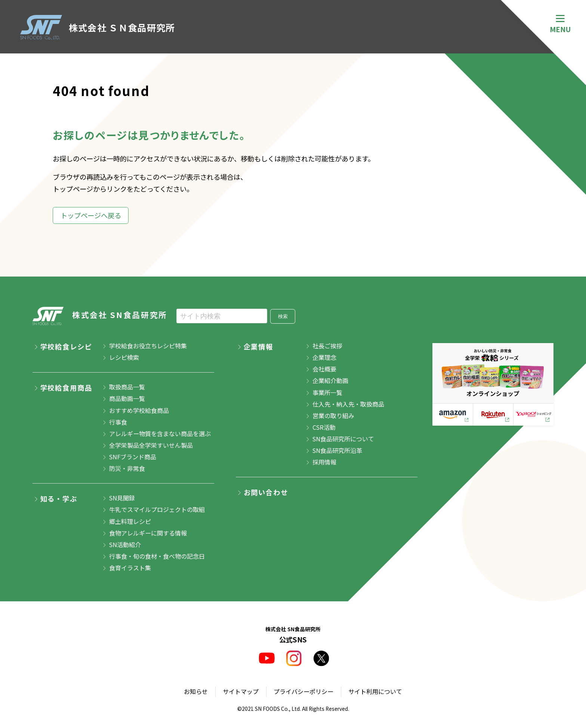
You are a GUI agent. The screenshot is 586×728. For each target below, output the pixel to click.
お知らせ (196, 691)
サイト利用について (375, 691)
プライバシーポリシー (303, 691)
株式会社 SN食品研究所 (100, 316)
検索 (283, 316)
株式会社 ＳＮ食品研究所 (98, 27)
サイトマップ (241, 691)
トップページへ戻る (91, 215)
